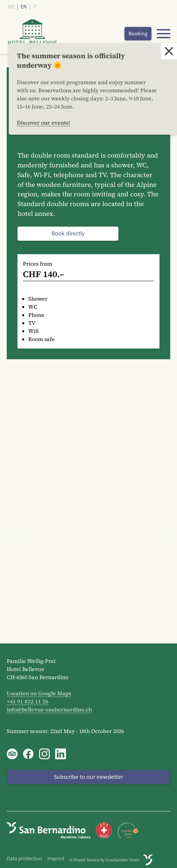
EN (24, 7)
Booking (138, 34)
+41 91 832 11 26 (28, 701)
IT (35, 7)
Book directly (68, 233)
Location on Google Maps (39, 693)
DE (11, 7)
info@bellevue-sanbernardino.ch (49, 709)
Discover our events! (44, 123)
